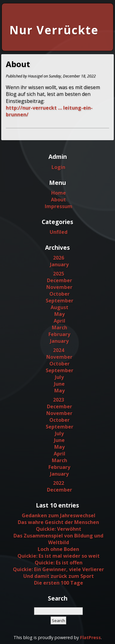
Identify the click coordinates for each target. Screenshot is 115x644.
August (59, 307)
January (59, 264)
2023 (59, 400)
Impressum (59, 206)
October (59, 294)
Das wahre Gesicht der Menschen (58, 522)
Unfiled (59, 232)
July (59, 377)
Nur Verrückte (54, 30)
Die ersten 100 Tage (59, 583)
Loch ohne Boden (58, 549)
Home (59, 193)
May (59, 314)
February (59, 334)
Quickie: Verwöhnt (59, 529)
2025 (59, 274)
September (59, 301)
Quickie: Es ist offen (59, 563)
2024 (59, 350)
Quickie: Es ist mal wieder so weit (59, 556)
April (59, 321)
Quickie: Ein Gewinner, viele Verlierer (58, 569)
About (58, 200)
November (59, 287)
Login (58, 167)
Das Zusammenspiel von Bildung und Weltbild (58, 539)
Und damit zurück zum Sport (59, 576)
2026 (59, 258)
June (59, 384)
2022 (59, 483)
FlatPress (90, 637)
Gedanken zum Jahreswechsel (59, 515)
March (59, 328)
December (59, 280)
